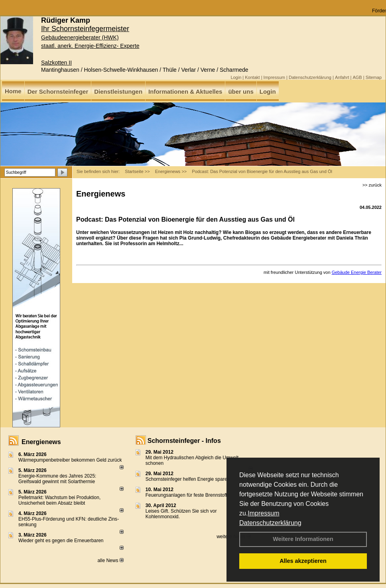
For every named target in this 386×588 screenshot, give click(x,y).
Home (13, 91)
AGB (357, 77)
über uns (241, 91)
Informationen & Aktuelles (185, 91)
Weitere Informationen (303, 539)
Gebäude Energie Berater (357, 272)
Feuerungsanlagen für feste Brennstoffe (188, 495)
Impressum (263, 513)
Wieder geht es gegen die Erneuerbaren (61, 541)
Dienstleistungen (118, 91)
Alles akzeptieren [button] (303, 561)
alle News (110, 560)
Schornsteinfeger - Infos (184, 441)
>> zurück (372, 185)
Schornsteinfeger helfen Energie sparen (188, 479)
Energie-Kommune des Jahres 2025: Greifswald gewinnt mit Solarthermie (57, 479)
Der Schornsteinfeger (58, 91)
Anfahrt (342, 77)
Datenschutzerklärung (270, 523)
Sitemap (374, 77)
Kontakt (252, 77)
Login (236, 77)
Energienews (41, 442)
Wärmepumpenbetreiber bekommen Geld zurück (70, 460)
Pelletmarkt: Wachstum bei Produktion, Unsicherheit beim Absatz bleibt (59, 500)
